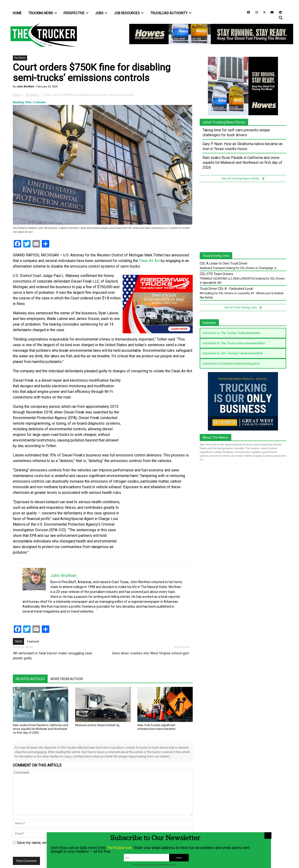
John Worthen (25, 87)
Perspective (76, 13)
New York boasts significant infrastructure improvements (156, 727)
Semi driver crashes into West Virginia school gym (151, 653)
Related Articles (30, 679)
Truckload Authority (171, 13)
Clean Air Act (149, 261)
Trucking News (43, 13)
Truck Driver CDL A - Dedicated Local (226, 289)
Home (17, 13)
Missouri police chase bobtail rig (97, 725)
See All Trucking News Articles (243, 179)
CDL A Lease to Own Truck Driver (224, 263)
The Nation (20, 58)
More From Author (67, 679)
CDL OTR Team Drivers (216, 274)
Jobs (101, 13)
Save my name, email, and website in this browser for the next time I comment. (81, 843)
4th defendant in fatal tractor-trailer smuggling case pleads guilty (53, 656)
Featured (33, 641)
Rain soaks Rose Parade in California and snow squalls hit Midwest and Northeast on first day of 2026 (40, 729)
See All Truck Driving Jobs (243, 308)
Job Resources (129, 13)
